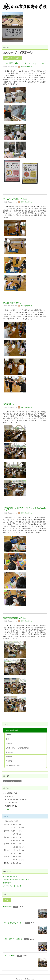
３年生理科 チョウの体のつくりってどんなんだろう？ (25, 509)
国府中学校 (7, 883)
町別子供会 (8, 906)
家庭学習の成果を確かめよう (16, 618)
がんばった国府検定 (12, 303)
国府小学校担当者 (25, 67)
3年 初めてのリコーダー (13, 923)
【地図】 (8, 809)
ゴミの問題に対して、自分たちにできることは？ (25, 63)
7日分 (7, 900)
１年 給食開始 (9, 955)
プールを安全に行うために (15, 199)
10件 (19, 58)
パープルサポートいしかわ (12, 886)
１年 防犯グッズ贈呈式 (13, 939)
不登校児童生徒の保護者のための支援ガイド (18, 880)
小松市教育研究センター (12, 876)
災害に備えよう (10, 404)
